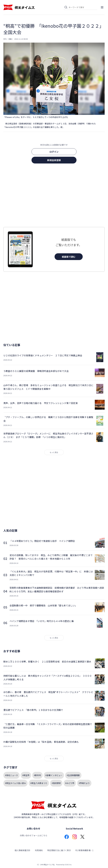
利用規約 (39, 850)
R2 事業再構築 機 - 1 (84, 850)
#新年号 (37, 775)
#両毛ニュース (11, 775)
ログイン (54, 152)
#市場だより (84, 783)
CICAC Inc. (68, 864)
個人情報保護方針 (22, 850)
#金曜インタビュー (54, 775)
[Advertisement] (54, 196)
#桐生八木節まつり (39, 783)
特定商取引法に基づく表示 (59, 850)
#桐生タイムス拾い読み (15, 783)
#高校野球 (56, 783)
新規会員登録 (54, 160)
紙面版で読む (69, 257)
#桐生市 (26, 775)
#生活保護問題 (73, 775)
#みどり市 (70, 783)
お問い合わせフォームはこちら (33, 835)
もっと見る (54, 452)
